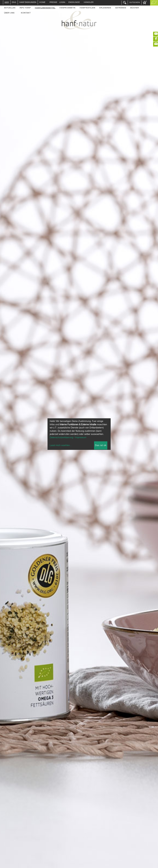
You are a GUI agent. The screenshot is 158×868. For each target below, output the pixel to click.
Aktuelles (10, 8)
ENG (14, 3)
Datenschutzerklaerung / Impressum (68, 438)
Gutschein (135, 3)
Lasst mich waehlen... (61, 445)
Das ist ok (101, 445)
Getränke (121, 8)
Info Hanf (25, 8)
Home (42, 3)
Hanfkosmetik (68, 8)
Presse (53, 3)
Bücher (135, 8)
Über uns (9, 13)
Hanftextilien (88, 8)
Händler (89, 3)
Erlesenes (105, 8)
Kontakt (26, 13)
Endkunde (74, 3)
